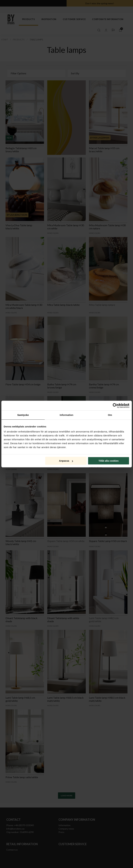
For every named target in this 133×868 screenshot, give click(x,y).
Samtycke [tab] (23, 415)
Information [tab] (67, 415)
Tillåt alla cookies (108, 461)
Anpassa (66, 461)
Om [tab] (110, 415)
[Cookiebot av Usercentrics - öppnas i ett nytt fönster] (115, 406)
